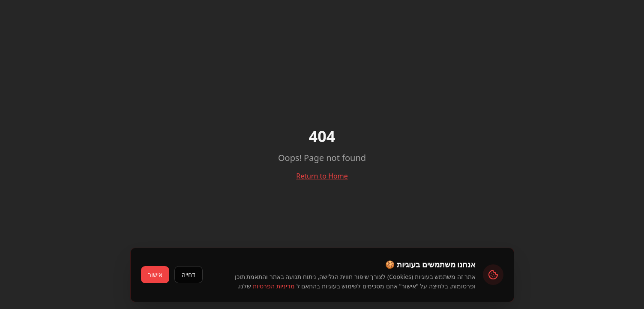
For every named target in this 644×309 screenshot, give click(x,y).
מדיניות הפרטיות (274, 286)
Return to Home (322, 176)
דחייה (189, 274)
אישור (155, 274)
